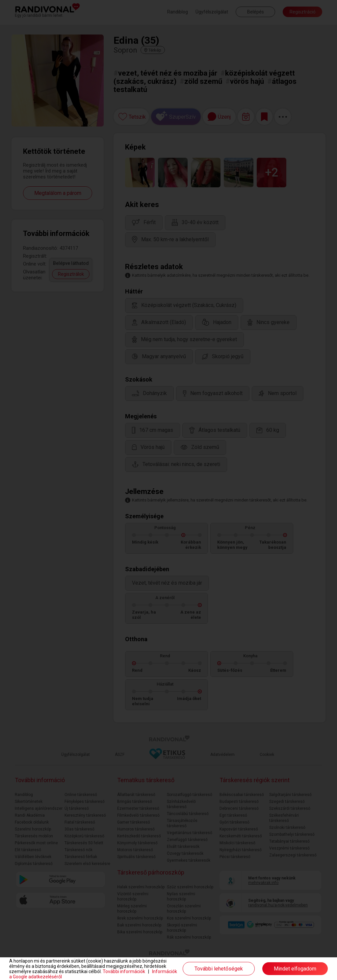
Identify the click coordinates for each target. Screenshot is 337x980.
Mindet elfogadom (295, 969)
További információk (124, 971)
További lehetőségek (219, 969)
